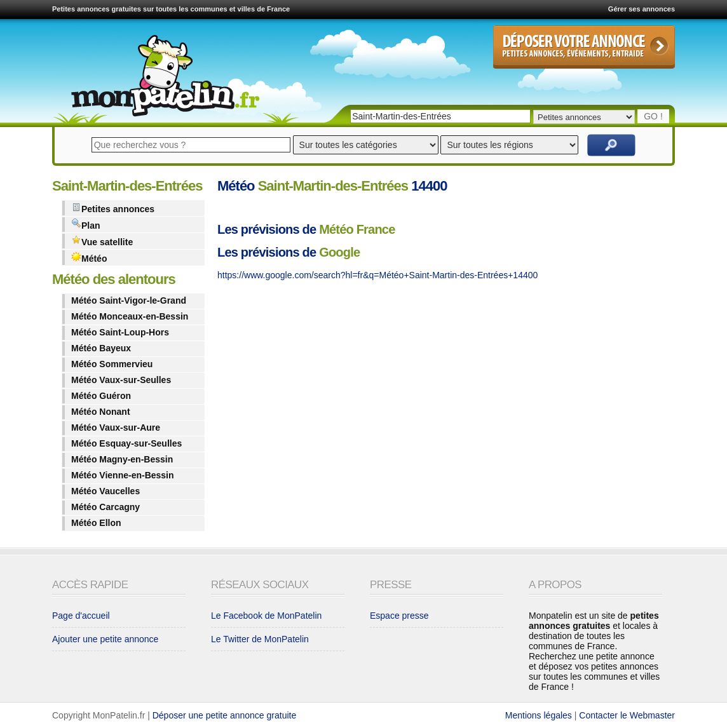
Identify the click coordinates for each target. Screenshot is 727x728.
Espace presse (399, 616)
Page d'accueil (81, 616)
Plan (86, 225)
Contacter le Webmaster (627, 715)
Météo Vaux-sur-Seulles (121, 380)
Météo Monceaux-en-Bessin (130, 316)
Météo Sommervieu (112, 364)
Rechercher (611, 145)
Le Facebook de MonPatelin (266, 616)
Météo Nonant (101, 412)
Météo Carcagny (105, 507)
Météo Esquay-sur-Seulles (126, 443)
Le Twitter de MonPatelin (260, 639)
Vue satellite (102, 241)
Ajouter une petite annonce (105, 639)
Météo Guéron (101, 396)
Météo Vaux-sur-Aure (116, 428)
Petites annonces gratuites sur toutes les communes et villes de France (171, 9)
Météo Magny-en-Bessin (122, 459)
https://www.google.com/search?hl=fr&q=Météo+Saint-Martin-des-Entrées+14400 (377, 275)
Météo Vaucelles (105, 491)
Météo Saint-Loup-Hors (120, 332)
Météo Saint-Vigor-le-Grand (129, 300)
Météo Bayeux (101, 348)
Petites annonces (113, 208)
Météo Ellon (96, 523)
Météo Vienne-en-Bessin (123, 475)
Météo (89, 258)
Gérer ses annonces (642, 9)
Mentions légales (539, 715)
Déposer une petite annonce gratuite (225, 715)
